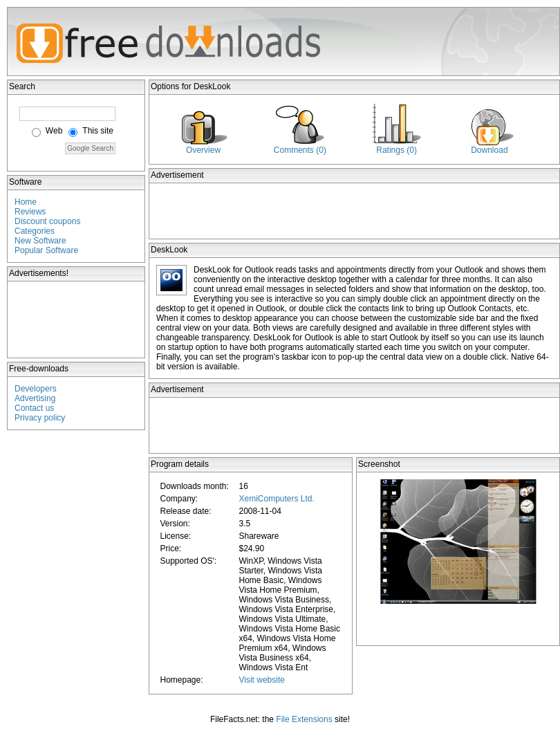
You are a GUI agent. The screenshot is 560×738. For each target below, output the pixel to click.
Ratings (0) (396, 150)
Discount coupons (47, 221)
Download (489, 150)
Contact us (34, 408)
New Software (40, 241)
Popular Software (46, 250)
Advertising (35, 398)
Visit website (261, 680)
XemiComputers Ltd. (276, 499)
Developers (36, 389)
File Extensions (304, 719)
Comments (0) (300, 150)
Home (26, 202)
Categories (35, 231)
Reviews (30, 212)
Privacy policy (40, 418)
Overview (203, 150)
